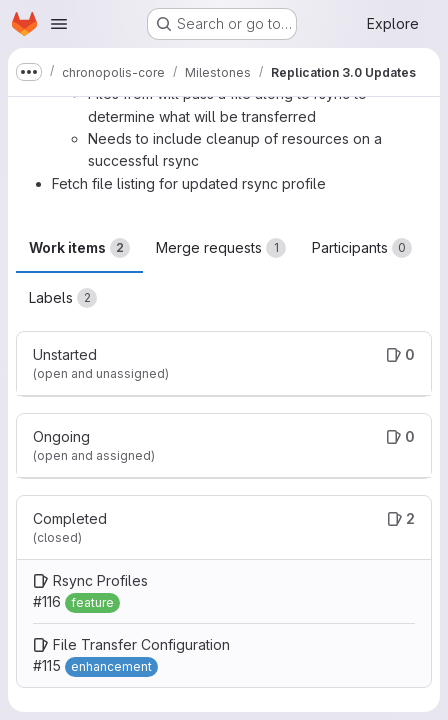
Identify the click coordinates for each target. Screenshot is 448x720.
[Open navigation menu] (59, 24)
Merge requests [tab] (221, 248)
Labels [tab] (63, 298)
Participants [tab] (362, 248)
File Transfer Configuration (141, 644)
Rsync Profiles (100, 580)
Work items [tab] (79, 248)
